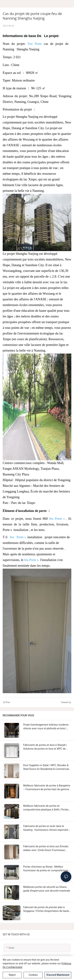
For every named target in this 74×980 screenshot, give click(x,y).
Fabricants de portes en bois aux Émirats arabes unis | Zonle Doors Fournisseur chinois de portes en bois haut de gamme (46, 849)
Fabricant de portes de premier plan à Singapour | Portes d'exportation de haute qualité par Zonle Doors (46, 909)
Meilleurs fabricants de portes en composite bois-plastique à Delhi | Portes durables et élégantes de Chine (46, 808)
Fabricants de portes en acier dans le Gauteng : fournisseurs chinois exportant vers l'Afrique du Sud (46, 828)
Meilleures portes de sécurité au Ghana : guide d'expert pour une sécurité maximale (47, 889)
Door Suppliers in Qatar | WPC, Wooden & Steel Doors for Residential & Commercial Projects (46, 767)
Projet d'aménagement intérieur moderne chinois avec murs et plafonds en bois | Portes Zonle (46, 727)
